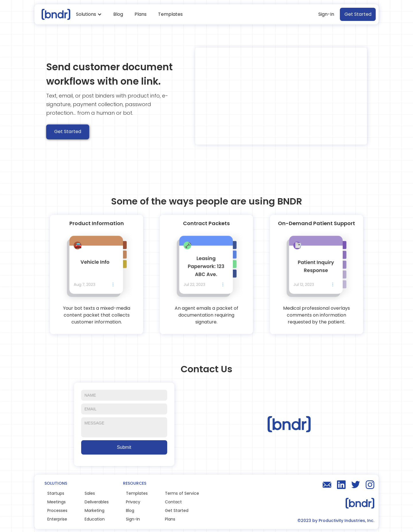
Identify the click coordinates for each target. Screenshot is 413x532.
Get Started (358, 14)
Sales (90, 493)
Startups (56, 493)
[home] (54, 14)
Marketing (95, 510)
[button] (89, 14)
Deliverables (97, 502)
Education (95, 519)
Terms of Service (182, 493)
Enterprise (57, 519)
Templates (170, 14)
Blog (118, 14)
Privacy (133, 502)
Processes (57, 510)
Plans (141, 14)
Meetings (57, 502)
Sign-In (326, 14)
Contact (173, 502)
